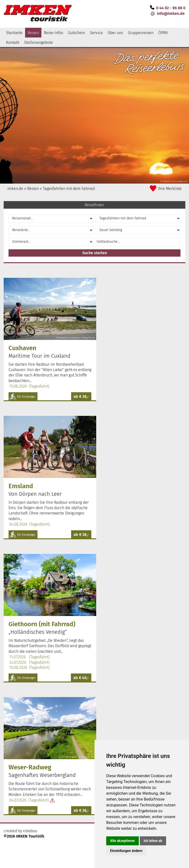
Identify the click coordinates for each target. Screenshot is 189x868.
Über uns (115, 33)
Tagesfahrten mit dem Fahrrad (69, 189)
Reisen (33, 33)
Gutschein (76, 33)
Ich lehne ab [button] (153, 841)
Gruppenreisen (141, 33)
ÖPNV (163, 33)
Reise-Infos (53, 33)
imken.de (15, 189)
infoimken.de (171, 14)
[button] (94, 253)
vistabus (30, 831)
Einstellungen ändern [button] (126, 851)
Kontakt (13, 42)
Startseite (14, 33)
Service (96, 33)
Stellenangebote (38, 42)
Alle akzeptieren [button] (123, 841)
